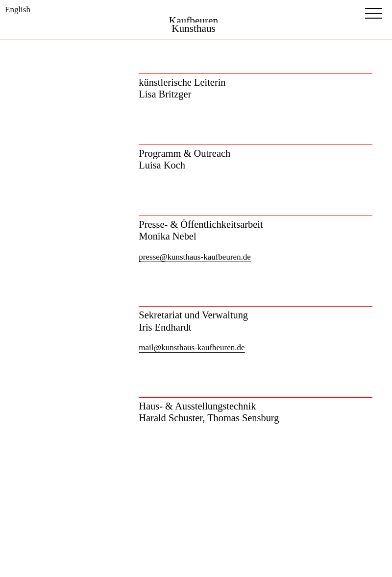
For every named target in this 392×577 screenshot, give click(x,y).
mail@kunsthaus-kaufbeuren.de (192, 348)
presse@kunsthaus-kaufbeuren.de (195, 257)
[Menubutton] (374, 13)
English (18, 10)
